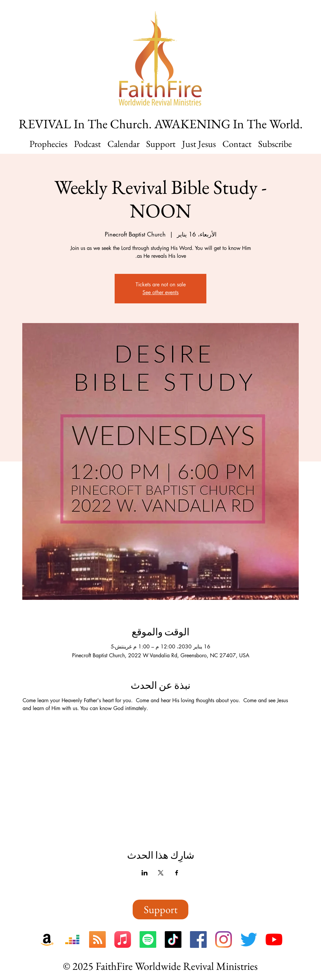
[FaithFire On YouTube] (274, 939)
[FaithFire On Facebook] (198, 939)
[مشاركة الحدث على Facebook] (177, 873)
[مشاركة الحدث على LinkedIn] (145, 873)
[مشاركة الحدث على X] (161, 873)
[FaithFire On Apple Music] (123, 939)
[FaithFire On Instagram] (224, 939)
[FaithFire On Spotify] (148, 939)
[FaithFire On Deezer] (72, 939)
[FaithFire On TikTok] (173, 939)
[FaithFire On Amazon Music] (47, 939)
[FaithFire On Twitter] (249, 939)
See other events (160, 292)
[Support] (160, 909)
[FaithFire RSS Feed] (97, 939)
